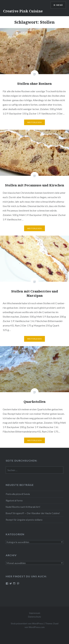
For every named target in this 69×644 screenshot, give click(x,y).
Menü (60, 5)
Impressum (35, 613)
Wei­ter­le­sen (34, 122)
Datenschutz (34, 617)
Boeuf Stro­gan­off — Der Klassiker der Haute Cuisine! (33, 513)
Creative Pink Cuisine (23, 11)
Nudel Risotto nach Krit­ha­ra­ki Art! (23, 507)
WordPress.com (37, 627)
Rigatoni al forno (14, 501)
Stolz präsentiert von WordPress (27, 623)
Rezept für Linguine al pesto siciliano (24, 520)
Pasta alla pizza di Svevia (18, 494)
